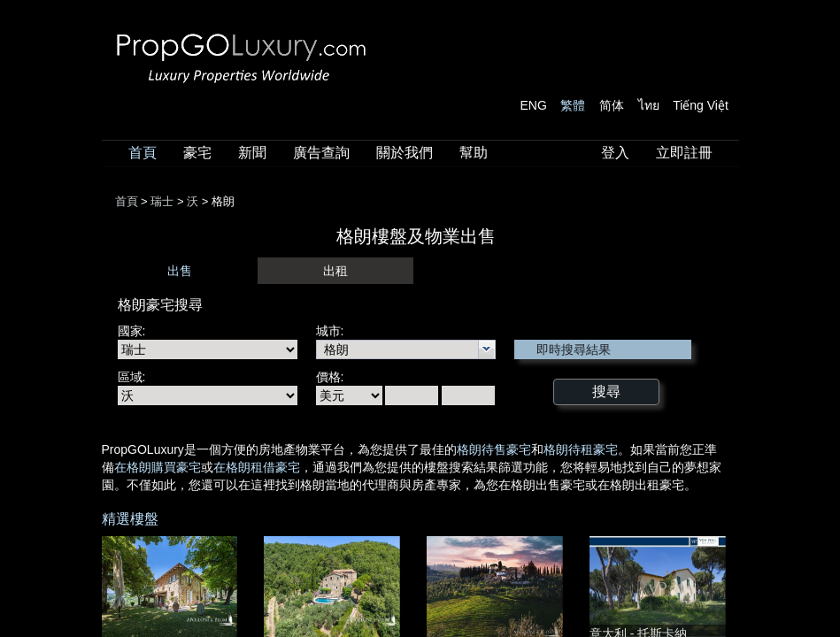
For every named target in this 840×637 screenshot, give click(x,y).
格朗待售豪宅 (494, 449)
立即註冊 (684, 153)
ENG (534, 105)
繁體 (573, 105)
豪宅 (197, 153)
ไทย (649, 105)
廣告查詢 (321, 153)
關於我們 (405, 153)
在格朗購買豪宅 (158, 467)
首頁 (143, 153)
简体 (612, 105)
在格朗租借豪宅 (257, 467)
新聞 (252, 153)
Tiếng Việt (701, 105)
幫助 (474, 153)
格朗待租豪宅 (581, 449)
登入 (615, 153)
